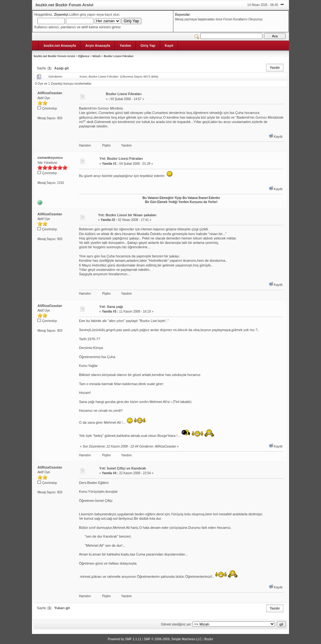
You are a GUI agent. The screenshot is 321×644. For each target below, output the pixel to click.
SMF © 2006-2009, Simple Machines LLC (173, 639)
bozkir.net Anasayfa (60, 46)
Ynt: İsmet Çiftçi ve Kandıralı (123, 468)
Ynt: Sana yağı (111, 307)
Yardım (125, 46)
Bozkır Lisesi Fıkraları (119, 56)
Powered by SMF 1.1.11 (125, 639)
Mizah (96, 56)
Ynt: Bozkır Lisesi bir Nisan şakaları (127, 215)
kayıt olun (112, 14)
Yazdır (275, 67)
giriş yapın (87, 14)
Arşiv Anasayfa (98, 46)
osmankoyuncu (50, 158)
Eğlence (84, 56)
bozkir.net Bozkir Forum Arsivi (54, 56)
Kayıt (169, 46)
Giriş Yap (148, 46)
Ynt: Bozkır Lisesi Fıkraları (121, 158)
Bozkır (209, 639)
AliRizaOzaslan (50, 93)
